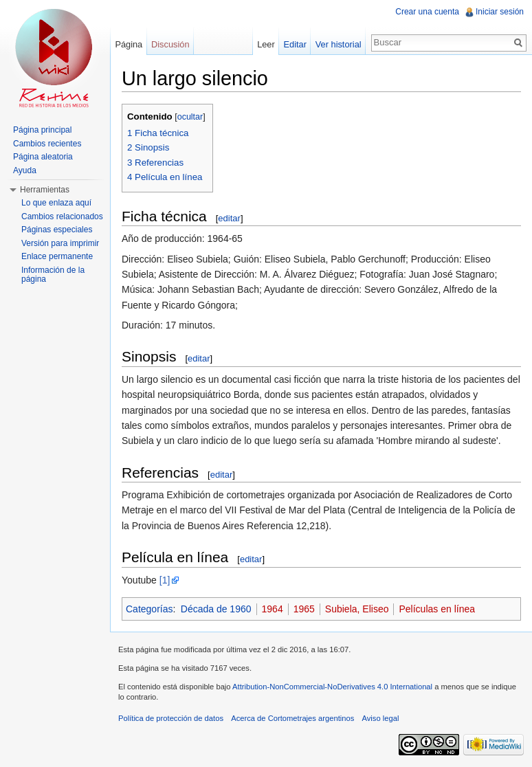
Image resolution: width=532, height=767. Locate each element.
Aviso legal (380, 718)
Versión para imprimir (60, 243)
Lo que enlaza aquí (56, 203)
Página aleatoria (43, 157)
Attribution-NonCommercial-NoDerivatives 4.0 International (332, 687)
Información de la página (53, 275)
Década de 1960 (216, 609)
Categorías (149, 609)
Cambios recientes (47, 144)
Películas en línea (437, 609)
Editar (295, 44)
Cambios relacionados (62, 216)
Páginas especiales (57, 230)
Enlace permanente (57, 256)
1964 (273, 609)
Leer (266, 44)
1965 (304, 609)
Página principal (42, 130)
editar (229, 218)
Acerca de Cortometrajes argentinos (292, 718)
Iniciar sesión (500, 12)
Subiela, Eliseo (357, 609)
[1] (165, 580)
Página (129, 44)
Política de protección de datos (171, 718)
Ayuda (25, 170)
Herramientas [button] (45, 190)
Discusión (170, 44)
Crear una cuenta (427, 12)
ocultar (190, 117)
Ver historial (339, 44)
